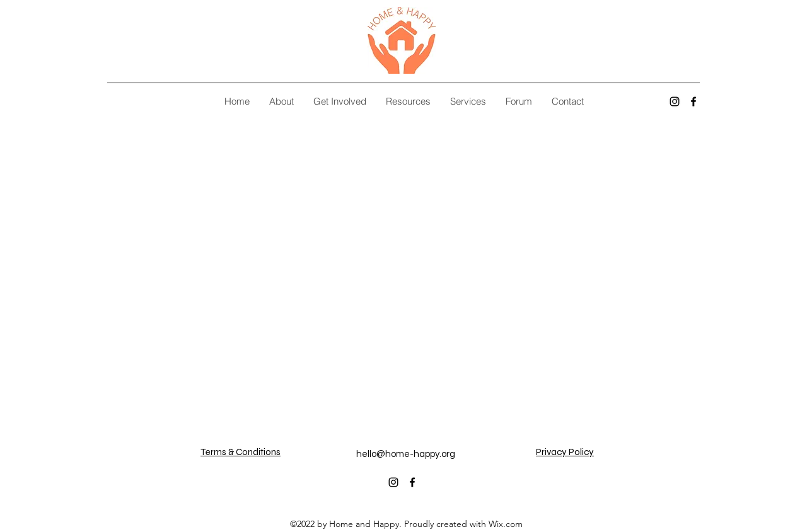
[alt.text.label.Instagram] (675, 101)
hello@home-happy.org (406, 454)
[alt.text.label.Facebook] (694, 101)
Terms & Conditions (241, 452)
